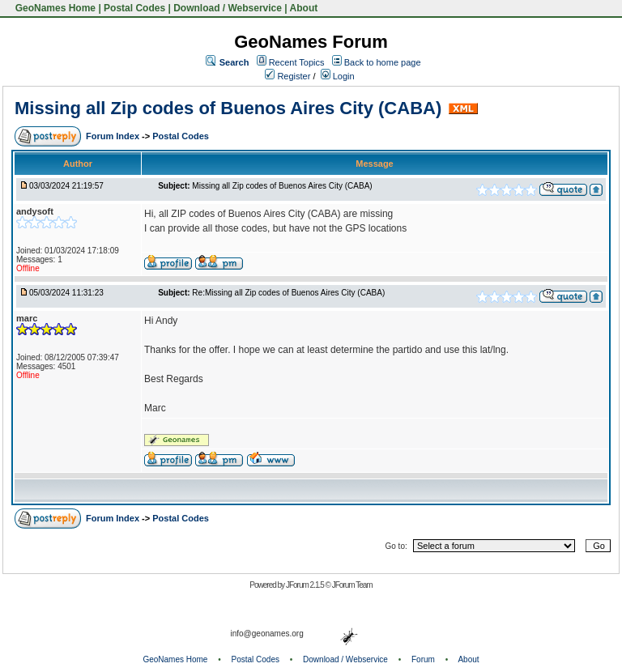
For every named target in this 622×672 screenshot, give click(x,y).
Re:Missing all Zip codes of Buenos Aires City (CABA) (288, 293)
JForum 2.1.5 (306, 585)
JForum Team (352, 585)
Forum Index (114, 136)
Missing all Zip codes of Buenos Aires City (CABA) (228, 108)
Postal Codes (134, 8)
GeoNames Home (54, 8)
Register (288, 76)
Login (338, 76)
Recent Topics (297, 62)
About (304, 8)
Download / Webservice (228, 8)
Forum (423, 659)
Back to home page (383, 62)
